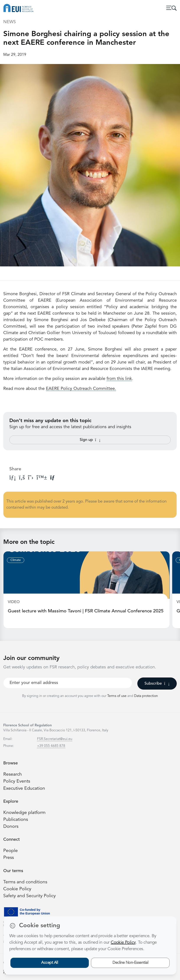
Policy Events (17, 781)
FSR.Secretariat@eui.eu (55, 739)
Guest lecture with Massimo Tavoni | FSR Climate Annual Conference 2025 (86, 611)
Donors (11, 827)
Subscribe (157, 684)
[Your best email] (68, 683)
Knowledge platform (24, 813)
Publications (16, 820)
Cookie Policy (17, 889)
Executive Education (24, 789)
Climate (16, 560)
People (11, 851)
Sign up (90, 440)
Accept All (49, 963)
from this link (119, 379)
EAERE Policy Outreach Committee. (81, 389)
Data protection (146, 696)
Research (13, 774)
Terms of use (117, 696)
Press (9, 858)
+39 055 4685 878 (51, 746)
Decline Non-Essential (130, 963)
